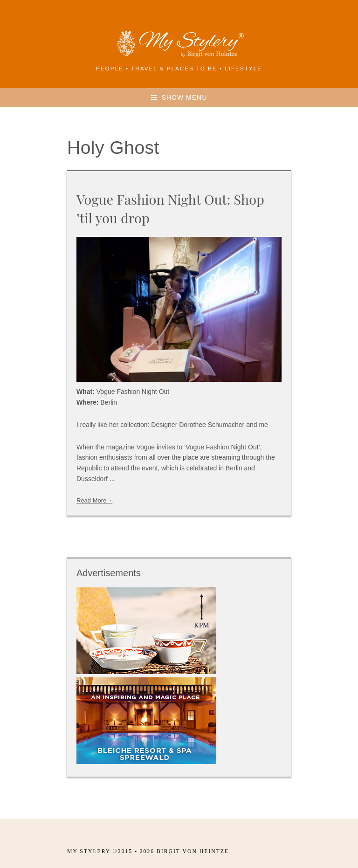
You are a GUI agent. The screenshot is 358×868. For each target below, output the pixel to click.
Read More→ (94, 500)
